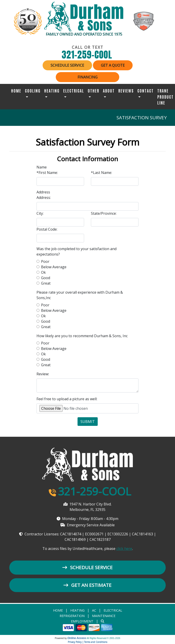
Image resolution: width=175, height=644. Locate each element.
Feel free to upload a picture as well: (67, 399)
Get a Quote (113, 65)
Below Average (54, 267)
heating (77, 610)
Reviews (126, 90)
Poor (45, 261)
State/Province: (104, 213)
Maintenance (104, 616)
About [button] (109, 90)
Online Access (77, 638)
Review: (43, 374)
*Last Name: (101, 173)
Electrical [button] (74, 90)
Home (16, 90)
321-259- (88, 55)
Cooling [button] (33, 90)
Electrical (113, 610)
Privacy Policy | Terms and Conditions (87, 642)
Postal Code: (47, 229)
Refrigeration (72, 616)
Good (46, 278)
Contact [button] (146, 90)
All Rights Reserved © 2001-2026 (103, 638)
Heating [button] (52, 90)
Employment (82, 621)
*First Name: (47, 173)
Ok (43, 272)
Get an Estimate (87, 585)
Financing (87, 77)
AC (94, 610)
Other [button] (94, 90)
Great (46, 283)
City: (40, 213)
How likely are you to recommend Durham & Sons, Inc (82, 336)
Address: (44, 198)
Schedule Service (67, 65)
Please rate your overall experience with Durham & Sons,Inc (80, 295)
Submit (88, 422)
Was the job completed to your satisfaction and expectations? (77, 251)
